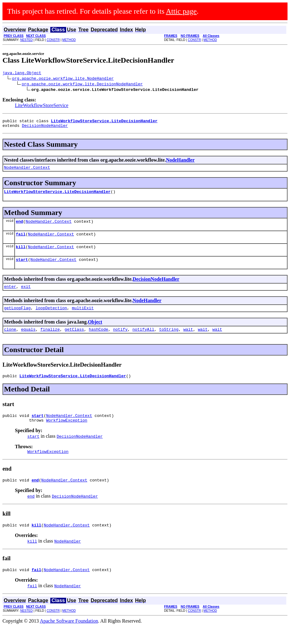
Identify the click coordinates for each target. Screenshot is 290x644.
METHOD (69, 40)
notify (120, 340)
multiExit (83, 318)
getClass (74, 340)
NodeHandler (180, 163)
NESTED (27, 40)
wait (188, 340)
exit (26, 296)
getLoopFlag (17, 318)
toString (169, 340)
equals (28, 340)
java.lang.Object (22, 74)
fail (21, 240)
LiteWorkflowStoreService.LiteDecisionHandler (57, 196)
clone (10, 340)
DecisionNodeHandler (45, 128)
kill (21, 254)
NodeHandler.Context (27, 171)
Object (95, 332)
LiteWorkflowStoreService (42, 106)
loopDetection (51, 318)
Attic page (181, 11)
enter (10, 296)
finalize (50, 340)
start (22, 268)
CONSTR (53, 40)
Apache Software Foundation (69, 639)
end (19, 227)
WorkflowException (67, 434)
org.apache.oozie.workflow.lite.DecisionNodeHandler (82, 85)
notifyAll (143, 340)
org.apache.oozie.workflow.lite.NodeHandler (63, 79)
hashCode (98, 340)
